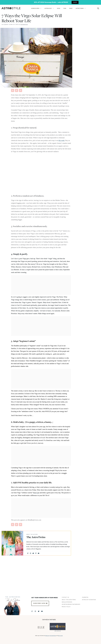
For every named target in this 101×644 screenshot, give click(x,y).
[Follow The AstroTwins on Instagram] (35, 611)
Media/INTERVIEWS (67, 602)
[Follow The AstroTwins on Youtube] (42, 611)
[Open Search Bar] (98, 8)
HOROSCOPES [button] (37, 8)
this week (62, 140)
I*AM (65, 8)
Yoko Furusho (60, 636)
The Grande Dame (53, 636)
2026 (59, 8)
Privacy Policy (66, 607)
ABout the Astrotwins (69, 600)
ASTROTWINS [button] (81, 8)
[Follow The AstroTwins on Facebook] (32, 611)
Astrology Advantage (89, 600)
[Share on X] (13, 90)
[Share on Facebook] (17, 90)
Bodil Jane (47, 636)
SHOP (75, 2)
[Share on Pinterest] (21, 90)
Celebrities (85, 597)
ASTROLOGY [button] (50, 8)
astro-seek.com (58, 631)
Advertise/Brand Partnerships (71, 604)
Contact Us (65, 597)
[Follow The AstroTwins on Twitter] (39, 611)
